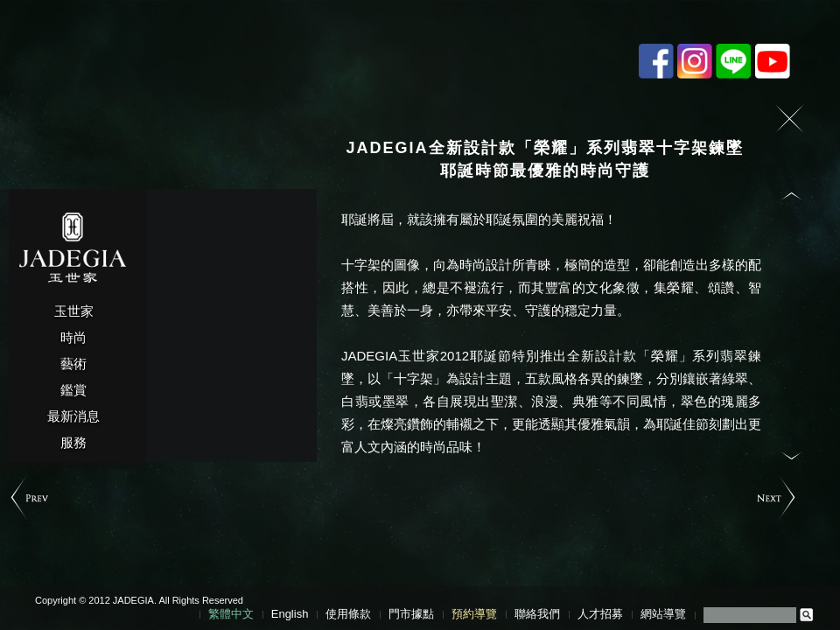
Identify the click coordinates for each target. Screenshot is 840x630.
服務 (73, 442)
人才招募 (600, 614)
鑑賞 (73, 390)
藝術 (73, 364)
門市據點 (411, 614)
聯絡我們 (537, 614)
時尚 (73, 337)
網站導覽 (663, 614)
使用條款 (348, 614)
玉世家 (74, 311)
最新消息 (73, 416)
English (290, 614)
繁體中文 (231, 614)
